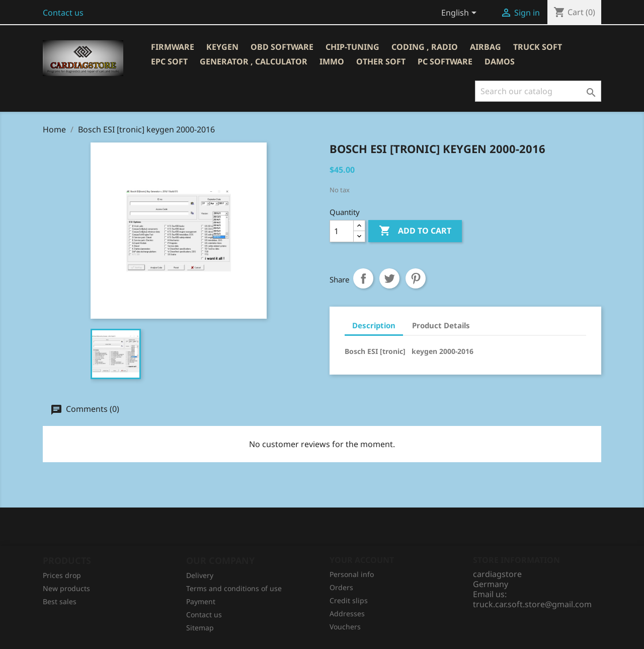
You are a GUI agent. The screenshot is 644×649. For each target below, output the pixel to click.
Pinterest (416, 278)
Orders (341, 587)
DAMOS (500, 61)
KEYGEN (222, 47)
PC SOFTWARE (445, 61)
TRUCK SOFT (538, 47)
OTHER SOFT (381, 61)
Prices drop (62, 575)
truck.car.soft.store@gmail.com (532, 604)
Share (363, 278)
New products (66, 588)
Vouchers (345, 627)
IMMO (332, 61)
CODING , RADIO (425, 47)
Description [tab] (374, 325)
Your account (362, 560)
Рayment (201, 601)
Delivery (200, 575)
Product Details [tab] (441, 325)
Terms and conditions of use (234, 588)
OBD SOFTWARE (282, 47)
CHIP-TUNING (352, 47)
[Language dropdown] (461, 14)
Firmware (173, 47)
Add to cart (415, 231)
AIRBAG (486, 47)
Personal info (352, 574)
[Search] (538, 91)
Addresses (347, 614)
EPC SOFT (169, 61)
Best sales (60, 601)
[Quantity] (342, 231)
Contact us (63, 13)
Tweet (389, 278)
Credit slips (349, 600)
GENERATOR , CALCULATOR (254, 61)
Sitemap (200, 628)
